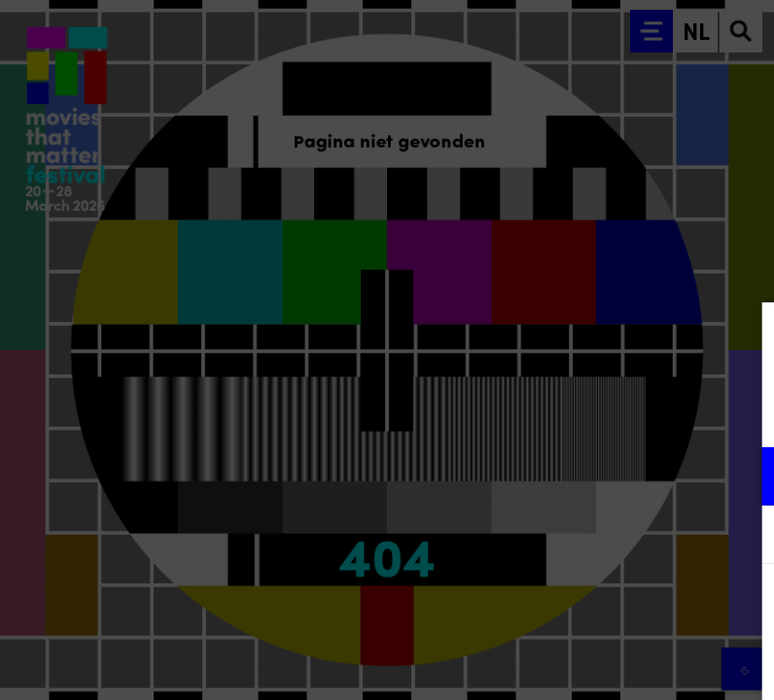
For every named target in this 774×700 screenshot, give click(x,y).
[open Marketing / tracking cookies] (743, 537)
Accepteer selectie (609, 664)
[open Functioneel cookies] (743, 478)
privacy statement (531, 413)
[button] (589, 476)
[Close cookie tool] (744, 337)
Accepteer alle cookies (609, 607)
